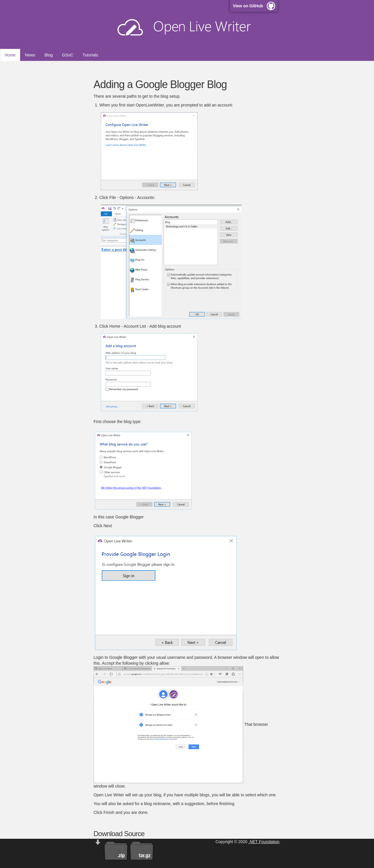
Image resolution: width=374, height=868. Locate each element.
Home (10, 55)
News (30, 55)
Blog (49, 55)
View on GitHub (248, 6)
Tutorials (90, 55)
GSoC (67, 55)
